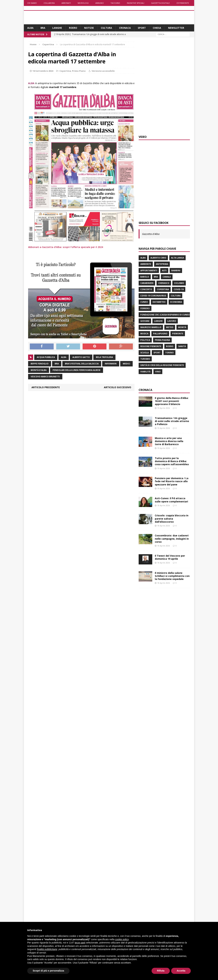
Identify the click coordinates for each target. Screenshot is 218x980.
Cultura (106, 28)
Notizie (89, 28)
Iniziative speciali (136, 3)
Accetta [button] (181, 971)
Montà (182, 327)
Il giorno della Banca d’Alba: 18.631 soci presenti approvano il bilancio (172, 401)
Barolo (145, 277)
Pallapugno (160, 334)
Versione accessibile (103, 71)
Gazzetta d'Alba (151, 234)
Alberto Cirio (158, 258)
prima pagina (162, 340)
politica (145, 340)
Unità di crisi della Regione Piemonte (162, 365)
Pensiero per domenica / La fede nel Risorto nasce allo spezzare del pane (172, 481)
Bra (43, 28)
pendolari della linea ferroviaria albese (77, 370)
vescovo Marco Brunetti (45, 377)
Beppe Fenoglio (40, 364)
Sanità (182, 346)
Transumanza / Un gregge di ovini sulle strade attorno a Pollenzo (172, 421)
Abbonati (66, 3)
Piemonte (178, 334)
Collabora (49, 3)
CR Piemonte (183, 3)
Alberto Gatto (81, 357)
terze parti (80, 943)
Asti (164, 270)
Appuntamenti (149, 270)
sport (157, 353)
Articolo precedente (46, 387)
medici (126, 364)
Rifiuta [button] (161, 971)
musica (144, 334)
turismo (145, 359)
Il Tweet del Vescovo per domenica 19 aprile (170, 557)
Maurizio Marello (151, 327)
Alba (30, 28)
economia (176, 302)
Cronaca (125, 28)
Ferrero (145, 308)
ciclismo (179, 283)
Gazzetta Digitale (160, 3)
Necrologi (83, 3)
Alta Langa (177, 258)
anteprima (162, 264)
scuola (145, 353)
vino (158, 372)
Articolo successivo (118, 387)
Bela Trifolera (104, 357)
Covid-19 (179, 289)
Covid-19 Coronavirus (153, 296)
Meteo (170, 327)
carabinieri (147, 283)
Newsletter (176, 28)
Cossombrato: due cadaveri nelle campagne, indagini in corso (172, 539)
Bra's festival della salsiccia (82, 364)
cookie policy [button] (122, 939)
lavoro (172, 321)
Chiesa (157, 28)
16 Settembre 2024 (43, 71)
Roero (73, 28)
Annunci (100, 3)
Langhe (57, 28)
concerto (146, 289)
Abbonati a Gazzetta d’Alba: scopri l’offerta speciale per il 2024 (66, 247)
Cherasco (164, 283)
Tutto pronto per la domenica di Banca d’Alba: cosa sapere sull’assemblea (172, 461)
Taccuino (115, 3)
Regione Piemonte (151, 346)
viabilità (145, 372)
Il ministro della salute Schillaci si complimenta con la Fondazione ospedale (172, 576)
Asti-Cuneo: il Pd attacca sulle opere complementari (171, 500)
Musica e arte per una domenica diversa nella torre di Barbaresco (169, 441)
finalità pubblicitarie (47, 949)
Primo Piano (79, 71)
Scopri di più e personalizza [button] (48, 971)
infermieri (111, 364)
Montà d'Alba (39, 370)
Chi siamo (32, 3)
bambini (176, 270)
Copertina (65, 71)
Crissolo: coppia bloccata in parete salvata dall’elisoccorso (172, 518)
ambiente (146, 264)
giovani (145, 321)
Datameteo (159, 302)
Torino (169, 353)
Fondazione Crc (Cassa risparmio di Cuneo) (165, 315)
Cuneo (144, 302)
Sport (142, 28)
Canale (167, 277)
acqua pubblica (46, 357)
